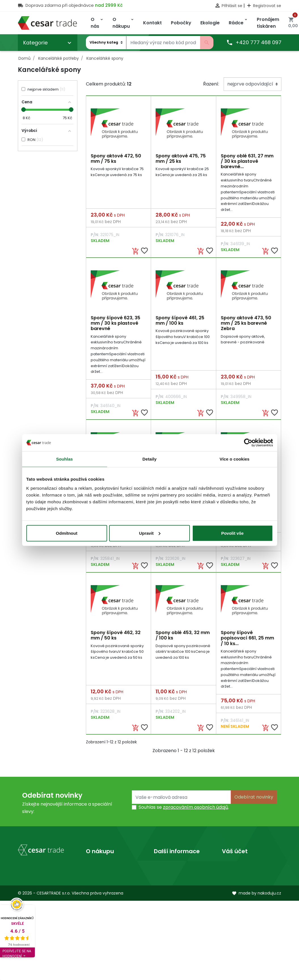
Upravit (150, 533)
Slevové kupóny (239, 912)
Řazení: (211, 84)
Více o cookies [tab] (235, 459)
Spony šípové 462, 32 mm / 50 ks (116, 637)
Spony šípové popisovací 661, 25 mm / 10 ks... (247, 640)
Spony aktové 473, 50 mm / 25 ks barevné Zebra (246, 324)
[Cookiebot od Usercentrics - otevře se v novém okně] (248, 443)
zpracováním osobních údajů (196, 809)
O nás (160, 867)
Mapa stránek (101, 894)
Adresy (230, 903)
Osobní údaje (237, 867)
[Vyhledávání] (163, 43)
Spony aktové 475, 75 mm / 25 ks (181, 159)
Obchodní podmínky (109, 876)
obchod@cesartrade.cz (44, 935)
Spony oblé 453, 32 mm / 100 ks (183, 637)
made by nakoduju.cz (256, 972)
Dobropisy (233, 894)
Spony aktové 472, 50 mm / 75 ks (116, 159)
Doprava (96, 867)
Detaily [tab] (150, 459)
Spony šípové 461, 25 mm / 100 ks (180, 321)
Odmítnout (67, 533)
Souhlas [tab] (64, 459)
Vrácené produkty (242, 876)
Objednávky (235, 885)
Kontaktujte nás (103, 885)
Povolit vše (232, 533)
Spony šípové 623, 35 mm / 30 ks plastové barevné (115, 324)
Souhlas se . (184, 809)
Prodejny (164, 876)
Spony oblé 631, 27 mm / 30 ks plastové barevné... (247, 161)
